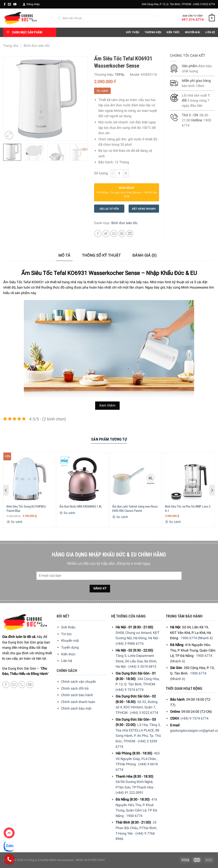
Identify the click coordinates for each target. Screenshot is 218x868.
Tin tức (66, 634)
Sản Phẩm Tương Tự (109, 439)
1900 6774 (134, 816)
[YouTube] (15, 4)
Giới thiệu (68, 627)
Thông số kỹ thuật (101, 255)
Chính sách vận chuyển (79, 682)
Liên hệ (67, 661)
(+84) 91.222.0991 (130, 793)
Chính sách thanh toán (78, 702)
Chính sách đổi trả (75, 688)
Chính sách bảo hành (77, 695)
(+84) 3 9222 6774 (204, 4)
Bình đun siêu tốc (37, 46)
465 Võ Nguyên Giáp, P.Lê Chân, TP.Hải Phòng (138, 759)
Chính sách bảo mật (76, 708)
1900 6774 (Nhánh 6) (197, 638)
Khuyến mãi (70, 641)
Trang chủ (11, 46)
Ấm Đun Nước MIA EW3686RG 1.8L (81, 507)
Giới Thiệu (133, 32)
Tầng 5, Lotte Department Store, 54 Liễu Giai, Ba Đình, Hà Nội (136, 661)
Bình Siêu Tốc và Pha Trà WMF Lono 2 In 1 (188, 509)
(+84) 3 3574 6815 (142, 667)
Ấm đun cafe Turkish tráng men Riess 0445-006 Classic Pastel (135, 509)
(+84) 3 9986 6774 (130, 644)
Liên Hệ (210, 32)
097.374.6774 (193, 20)
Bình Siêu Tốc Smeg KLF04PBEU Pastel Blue (26, 509)
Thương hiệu (153, 32)
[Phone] (9, 859)
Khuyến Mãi (193, 32)
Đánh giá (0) (144, 255)
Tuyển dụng (70, 647)
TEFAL (120, 75)
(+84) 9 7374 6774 (130, 690)
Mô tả (64, 255)
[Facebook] (5, 4)
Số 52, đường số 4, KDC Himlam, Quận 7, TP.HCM (137, 707)
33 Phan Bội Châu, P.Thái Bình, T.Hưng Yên (136, 828)
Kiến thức (173, 32)
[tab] (64, 255)
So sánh (102, 91)
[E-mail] (9, 4)
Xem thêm (107, 406)
